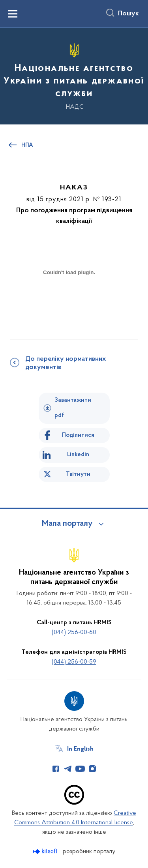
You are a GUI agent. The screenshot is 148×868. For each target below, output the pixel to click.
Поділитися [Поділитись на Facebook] (78, 435)
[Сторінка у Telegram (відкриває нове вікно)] (68, 769)
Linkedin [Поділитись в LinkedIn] (78, 454)
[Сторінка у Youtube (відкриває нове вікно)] (80, 769)
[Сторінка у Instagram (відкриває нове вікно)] (92, 769)
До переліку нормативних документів (66, 363)
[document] (69, 300)
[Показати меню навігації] (13, 14)
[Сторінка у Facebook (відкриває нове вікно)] (56, 769)
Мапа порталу (67, 524)
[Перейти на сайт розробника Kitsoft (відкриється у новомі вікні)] (46, 851)
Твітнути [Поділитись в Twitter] (78, 474)
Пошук (128, 14)
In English (80, 749)
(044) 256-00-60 (74, 632)
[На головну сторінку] (74, 75)
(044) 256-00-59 (74, 662)
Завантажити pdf (73, 408)
